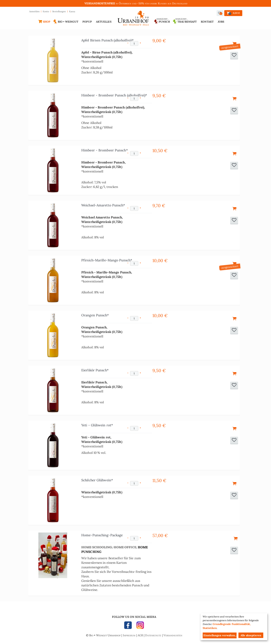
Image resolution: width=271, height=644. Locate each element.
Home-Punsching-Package (102, 535)
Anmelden (34, 11)
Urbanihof (133, 19)
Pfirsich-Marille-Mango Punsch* (107, 260)
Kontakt (207, 22)
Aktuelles (104, 22)
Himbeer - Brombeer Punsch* (105, 150)
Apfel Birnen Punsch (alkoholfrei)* (107, 40)
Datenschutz (153, 635)
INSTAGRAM (139, 626)
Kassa (72, 11)
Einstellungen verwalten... (220, 635)
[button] (220, 13)
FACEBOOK (129, 626)
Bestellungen (59, 11)
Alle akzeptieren (251, 635)
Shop (47, 22)
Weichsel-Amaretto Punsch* (103, 205)
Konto (46, 11)
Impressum (129, 635)
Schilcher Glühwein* (97, 480)
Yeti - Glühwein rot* (97, 425)
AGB (140, 635)
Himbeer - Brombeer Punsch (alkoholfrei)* (114, 95)
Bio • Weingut (68, 22)
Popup (87, 22)
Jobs (221, 22)
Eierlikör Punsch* (95, 370)
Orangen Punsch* (95, 315)
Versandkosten (173, 635)
